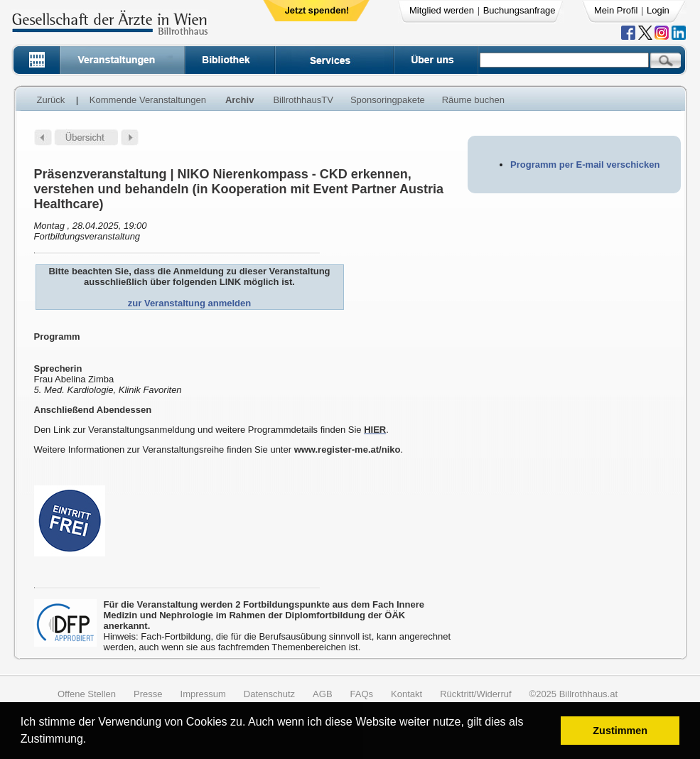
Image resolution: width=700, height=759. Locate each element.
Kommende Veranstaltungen (148, 100)
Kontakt (406, 694)
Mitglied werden (442, 10)
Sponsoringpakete (388, 100)
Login (658, 10)
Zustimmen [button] (620, 731)
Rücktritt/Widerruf (475, 694)
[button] (91, 741)
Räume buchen (473, 100)
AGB (322, 694)
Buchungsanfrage (519, 10)
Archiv (239, 100)
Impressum (203, 694)
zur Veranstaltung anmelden (189, 303)
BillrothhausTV (303, 100)
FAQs (362, 694)
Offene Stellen (87, 694)
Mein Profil (616, 10)
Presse (148, 694)
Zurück (51, 100)
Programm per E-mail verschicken (585, 165)
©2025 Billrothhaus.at (574, 694)
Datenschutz (269, 694)
